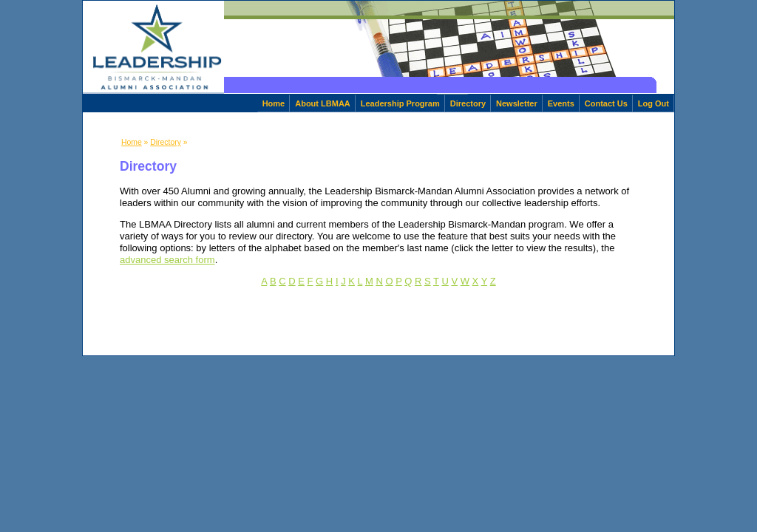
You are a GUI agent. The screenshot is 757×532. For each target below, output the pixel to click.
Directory (468, 103)
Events (561, 103)
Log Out (654, 103)
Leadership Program (400, 103)
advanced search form (167, 260)
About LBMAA (323, 103)
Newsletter (517, 103)
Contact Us (606, 103)
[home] (153, 47)
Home (274, 103)
